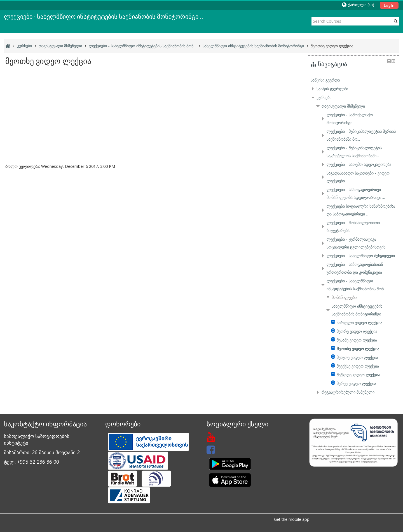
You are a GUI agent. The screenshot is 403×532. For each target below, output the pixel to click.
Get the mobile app (292, 519)
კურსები (324, 97)
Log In (389, 5)
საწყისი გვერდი (325, 80)
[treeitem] (353, 80)
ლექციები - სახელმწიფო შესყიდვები (361, 256)
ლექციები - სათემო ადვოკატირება (359, 164)
